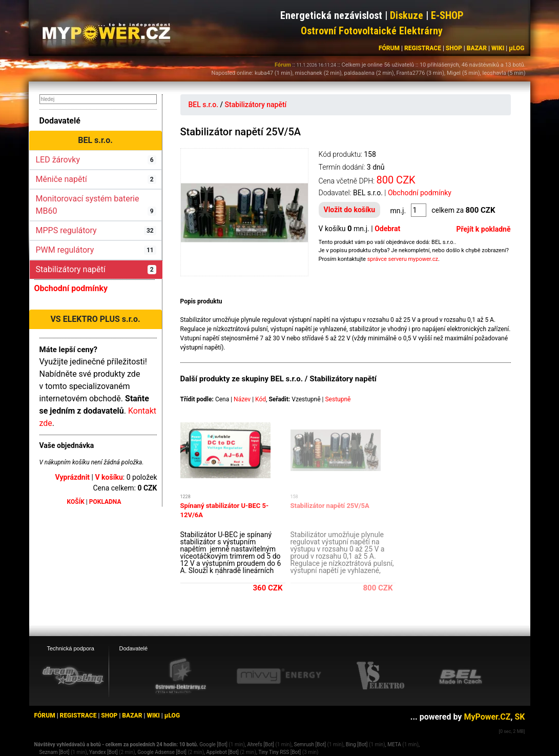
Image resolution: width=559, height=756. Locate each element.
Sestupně (338, 399)
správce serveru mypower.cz (403, 259)
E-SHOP (447, 15)
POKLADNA (105, 502)
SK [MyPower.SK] (520, 717)
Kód (261, 399)
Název (242, 399)
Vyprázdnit (73, 477)
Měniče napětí (96, 179)
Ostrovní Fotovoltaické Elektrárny (372, 31)
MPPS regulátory (96, 230)
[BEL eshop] (461, 677)
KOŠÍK (76, 502)
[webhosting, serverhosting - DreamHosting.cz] (73, 676)
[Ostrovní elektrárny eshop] (181, 677)
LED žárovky (96, 160)
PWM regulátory (96, 250)
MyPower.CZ (487, 717)
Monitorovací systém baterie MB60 (96, 205)
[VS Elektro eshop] (381, 676)
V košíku (109, 477)
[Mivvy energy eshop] (279, 676)
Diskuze (407, 15)
